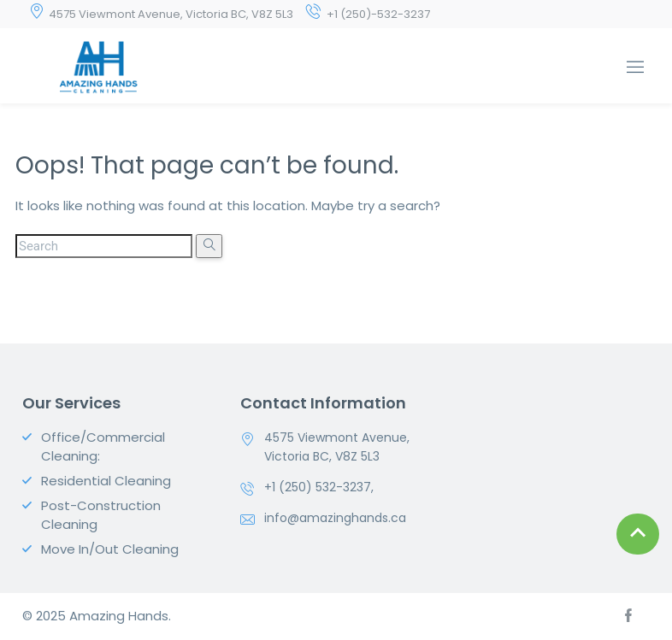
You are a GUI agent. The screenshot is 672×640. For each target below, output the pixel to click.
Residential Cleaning (106, 481)
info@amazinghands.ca (335, 518)
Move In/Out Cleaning (110, 549)
